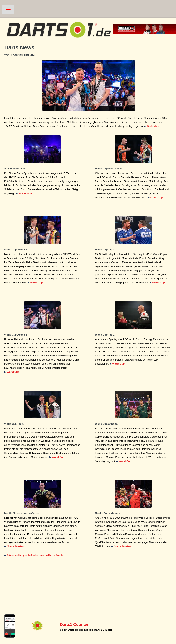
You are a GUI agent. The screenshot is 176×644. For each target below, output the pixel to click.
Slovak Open (26, 193)
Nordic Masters (16, 546)
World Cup (153, 126)
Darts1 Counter (74, 625)
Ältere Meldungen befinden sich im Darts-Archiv (35, 555)
